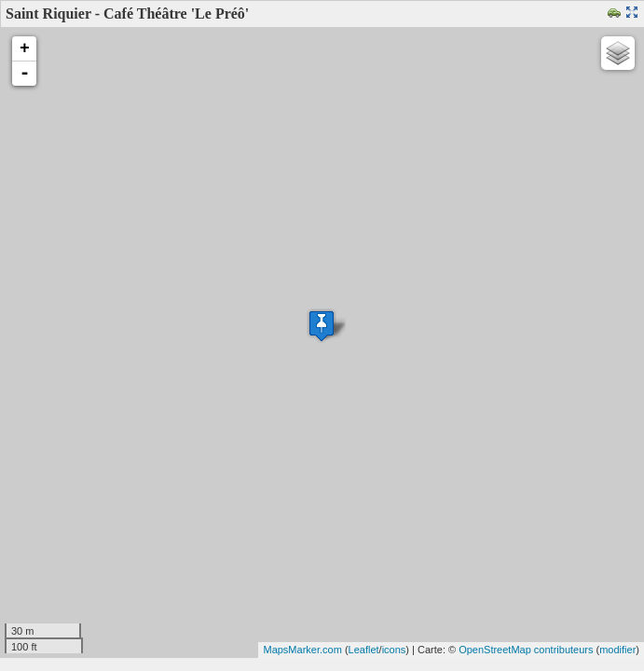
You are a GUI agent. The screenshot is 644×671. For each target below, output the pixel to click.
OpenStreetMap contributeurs (526, 650)
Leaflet (364, 650)
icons (394, 650)
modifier (617, 650)
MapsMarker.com (302, 650)
